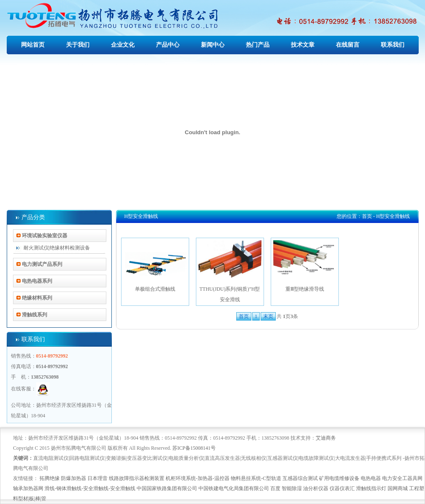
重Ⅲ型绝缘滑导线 (305, 266)
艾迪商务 (326, 438)
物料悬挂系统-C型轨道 (256, 478)
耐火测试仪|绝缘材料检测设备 (57, 248)
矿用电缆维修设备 (339, 478)
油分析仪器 (316, 488)
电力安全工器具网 (402, 478)
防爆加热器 (74, 478)
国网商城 (398, 488)
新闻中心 (213, 45)
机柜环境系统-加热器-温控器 (198, 478)
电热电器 (371, 478)
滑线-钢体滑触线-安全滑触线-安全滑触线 (90, 488)
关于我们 (78, 45)
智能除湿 (292, 488)
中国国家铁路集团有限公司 (167, 488)
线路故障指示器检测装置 (137, 478)
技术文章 (303, 45)
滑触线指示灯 (371, 488)
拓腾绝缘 (50, 478)
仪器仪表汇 (342, 488)
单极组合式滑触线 (155, 266)
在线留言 (348, 45)
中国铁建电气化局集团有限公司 (234, 488)
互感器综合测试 (300, 478)
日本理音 (98, 478)
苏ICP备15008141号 (194, 448)
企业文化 (123, 45)
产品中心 (168, 45)
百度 (275, 488)
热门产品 (258, 45)
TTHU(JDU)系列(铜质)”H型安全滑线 (230, 271)
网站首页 (33, 45)
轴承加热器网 (28, 488)
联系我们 (393, 45)
